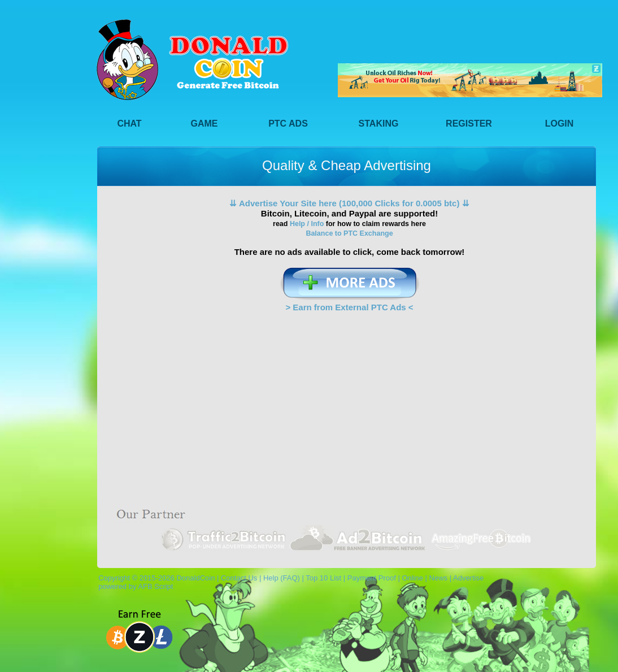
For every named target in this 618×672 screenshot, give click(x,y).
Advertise (468, 578)
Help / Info (307, 224)
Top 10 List (323, 578)
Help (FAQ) (282, 578)
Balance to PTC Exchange (349, 233)
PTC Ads (288, 123)
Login (560, 123)
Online (412, 578)
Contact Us (239, 578)
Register (469, 123)
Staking (379, 123)
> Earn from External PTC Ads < (349, 307)
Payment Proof (372, 578)
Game (204, 123)
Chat (129, 123)
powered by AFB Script (134, 586)
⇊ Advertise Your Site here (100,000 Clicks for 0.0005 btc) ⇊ (349, 203)
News (439, 578)
